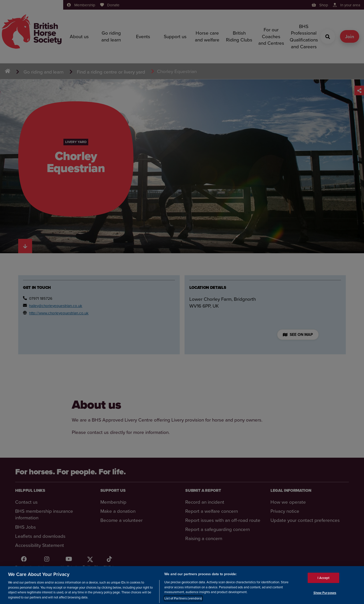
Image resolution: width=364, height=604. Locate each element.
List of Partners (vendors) (183, 601)
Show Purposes (325, 596)
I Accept (323, 581)
